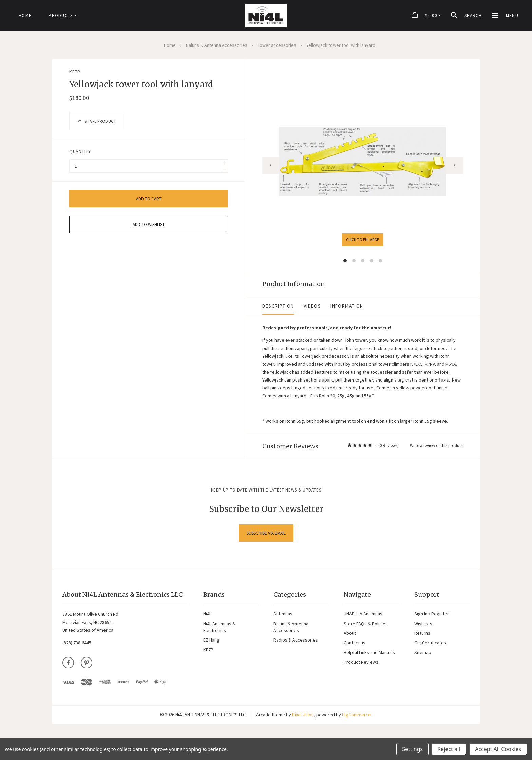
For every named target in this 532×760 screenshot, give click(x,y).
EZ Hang (211, 632)
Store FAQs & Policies (366, 615)
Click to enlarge (337, 239)
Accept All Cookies (498, 749)
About (350, 625)
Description (228, 306)
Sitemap (423, 644)
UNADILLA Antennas (363, 606)
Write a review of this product (436, 438)
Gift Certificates (430, 635)
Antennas (283, 606)
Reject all (449, 749)
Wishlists (423, 615)
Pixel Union (303, 707)
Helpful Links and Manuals (369, 644)
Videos (262, 306)
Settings (412, 749)
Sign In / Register (432, 606)
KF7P (75, 72)
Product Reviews (361, 654)
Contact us (355, 635)
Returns (422, 625)
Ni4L (207, 606)
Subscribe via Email (266, 525)
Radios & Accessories (296, 632)
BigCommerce (356, 707)
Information (297, 306)
